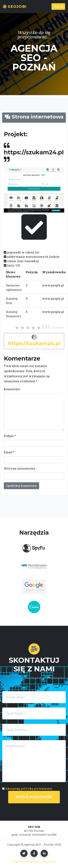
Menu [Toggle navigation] (58, 6)
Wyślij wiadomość (34, 797)
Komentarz (12, 389)
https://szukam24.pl (34, 343)
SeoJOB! (15, 7)
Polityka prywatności (25, 862)
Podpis (10, 436)
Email (9, 452)
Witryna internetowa (19, 468)
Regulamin (49, 862)
